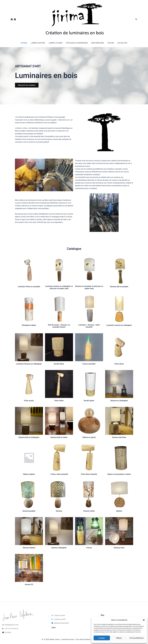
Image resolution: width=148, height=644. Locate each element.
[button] (144, 620)
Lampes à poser (56, 43)
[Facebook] (12, 19)
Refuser (119, 638)
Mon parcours (97, 43)
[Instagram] (15, 19)
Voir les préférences (137, 638)
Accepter (102, 638)
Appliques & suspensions (77, 43)
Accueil (25, 43)
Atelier (110, 43)
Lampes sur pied (38, 43)
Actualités (122, 43)
